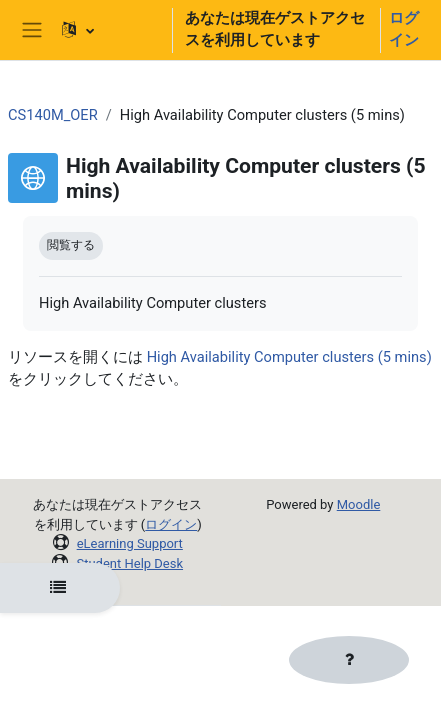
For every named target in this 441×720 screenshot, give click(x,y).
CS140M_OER (53, 115)
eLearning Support (130, 543)
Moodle (359, 504)
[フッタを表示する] (349, 660)
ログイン (404, 29)
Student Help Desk (129, 563)
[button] (108, 30)
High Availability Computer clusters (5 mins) (289, 357)
